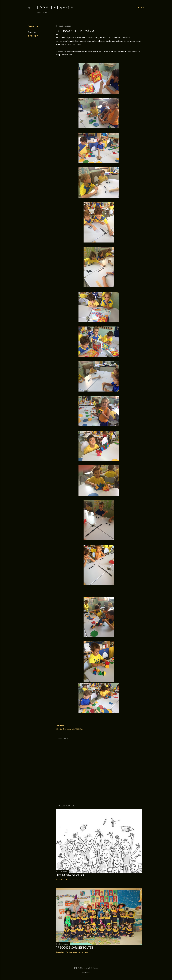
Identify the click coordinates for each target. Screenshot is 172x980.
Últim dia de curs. (70, 875)
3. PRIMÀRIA (33, 36)
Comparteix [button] (33, 26)
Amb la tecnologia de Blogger (86, 968)
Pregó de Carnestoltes (74, 947)
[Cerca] (141, 8)
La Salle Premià (55, 7)
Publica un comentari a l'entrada (77, 880)
